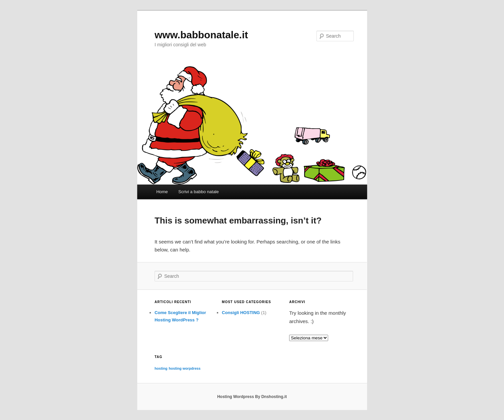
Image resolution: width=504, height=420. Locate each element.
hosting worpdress (185, 368)
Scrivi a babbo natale (198, 192)
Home (162, 192)
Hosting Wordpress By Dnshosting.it (252, 397)
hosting (161, 368)
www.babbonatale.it (201, 35)
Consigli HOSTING (241, 313)
